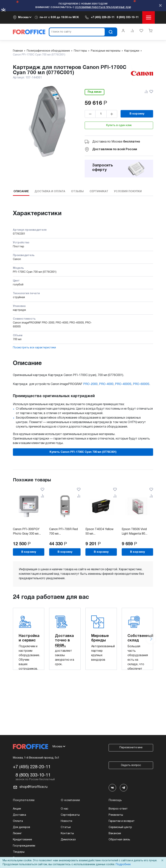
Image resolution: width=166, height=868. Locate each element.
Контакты (67, 833)
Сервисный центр (120, 827)
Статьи (66, 827)
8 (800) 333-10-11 (128, 17)
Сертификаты (70, 815)
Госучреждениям (24, 846)
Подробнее (123, 865)
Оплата (18, 821)
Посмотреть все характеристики (34, 348)
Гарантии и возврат (122, 821)
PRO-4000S (123, 384)
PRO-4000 (106, 384)
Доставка (19, 815)
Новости (66, 821)
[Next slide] (151, 639)
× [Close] (162, 861)
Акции (17, 809)
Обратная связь (119, 840)
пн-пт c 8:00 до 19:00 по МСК (59, 17)
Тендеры (19, 852)
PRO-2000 (90, 384)
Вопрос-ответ (118, 809)
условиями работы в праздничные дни (103, 7)
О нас (64, 809)
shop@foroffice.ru (33, 787)
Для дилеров (21, 827)
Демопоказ (68, 840)
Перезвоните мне (131, 748)
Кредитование (22, 840)
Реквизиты (116, 815)
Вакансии (115, 833)
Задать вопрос (131, 765)
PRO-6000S (141, 384)
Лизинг (17, 833)
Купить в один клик (119, 125)
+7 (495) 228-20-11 (103, 17)
